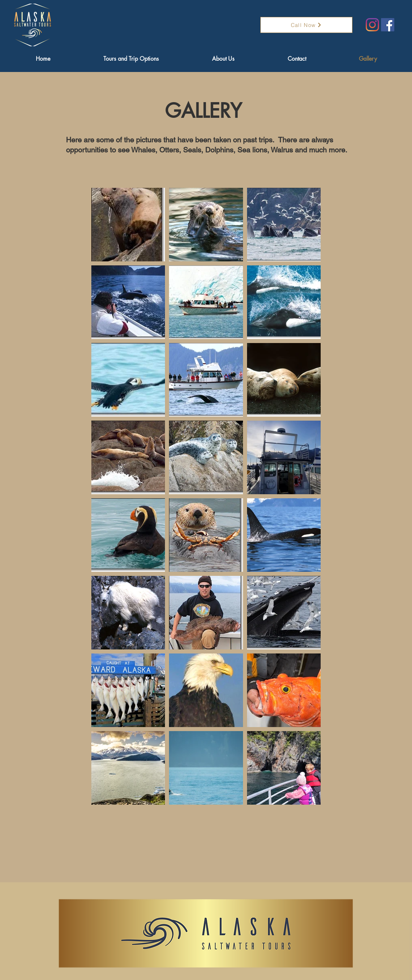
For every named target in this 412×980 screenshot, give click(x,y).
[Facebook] (388, 25)
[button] (131, 59)
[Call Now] (306, 25)
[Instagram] (372, 25)
